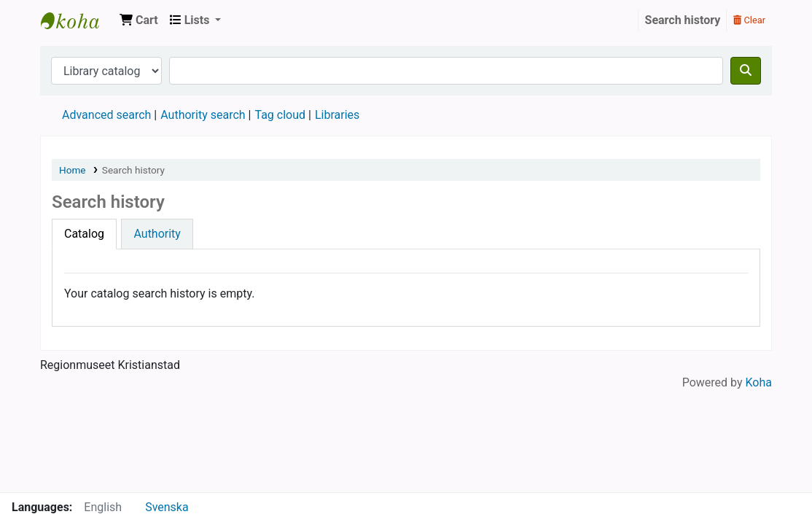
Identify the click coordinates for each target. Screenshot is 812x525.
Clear (749, 20)
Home (73, 170)
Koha (759, 382)
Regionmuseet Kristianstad (77, 20)
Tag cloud (280, 115)
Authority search (203, 115)
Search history (683, 20)
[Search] (746, 71)
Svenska (167, 507)
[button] (139, 20)
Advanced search (106, 115)
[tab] (84, 234)
